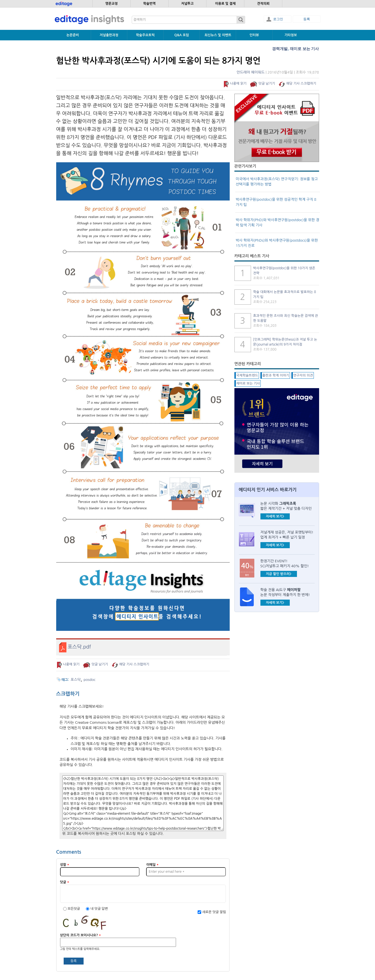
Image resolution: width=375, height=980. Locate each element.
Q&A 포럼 (182, 35)
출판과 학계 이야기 (276, 375)
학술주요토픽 (145, 35)
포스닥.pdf (79, 647)
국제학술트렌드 (247, 375)
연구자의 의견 (303, 375)
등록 (307, 19)
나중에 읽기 (238, 83)
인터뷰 (254, 35)
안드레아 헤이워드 (251, 72)
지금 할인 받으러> (279, 574)
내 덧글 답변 (99, 909)
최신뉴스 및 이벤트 (218, 35)
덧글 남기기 (267, 83)
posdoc (90, 680)
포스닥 (76, 680)
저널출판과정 (109, 35)
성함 (65, 865)
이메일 (152, 865)
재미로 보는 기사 (304, 49)
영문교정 (111, 4)
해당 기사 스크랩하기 (301, 83)
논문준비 (73, 35)
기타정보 (291, 35)
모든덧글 (74, 909)
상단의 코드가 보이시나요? (81, 935)
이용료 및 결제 (225, 4)
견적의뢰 (263, 4)
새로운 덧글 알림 (214, 912)
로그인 (278, 19)
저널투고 (187, 4)
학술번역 (149, 4)
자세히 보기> (275, 516)
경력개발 (280, 49)
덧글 (65, 882)
